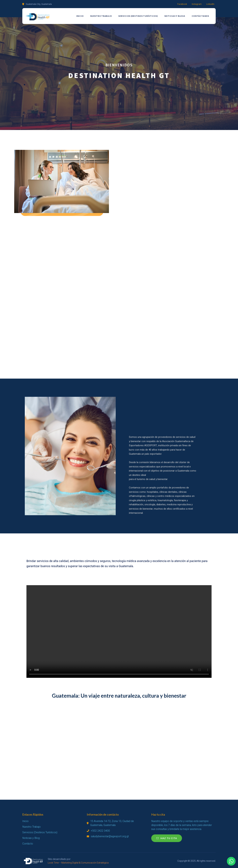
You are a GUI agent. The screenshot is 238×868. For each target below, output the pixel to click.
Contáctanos (200, 16)
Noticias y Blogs (175, 16)
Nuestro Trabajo (101, 16)
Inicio (80, 16)
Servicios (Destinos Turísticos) (138, 16)
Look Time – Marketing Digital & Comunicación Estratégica (78, 863)
